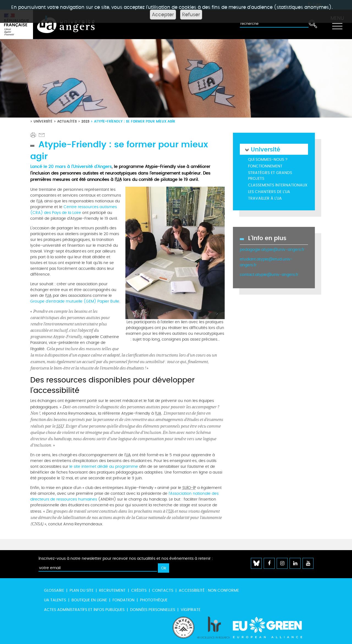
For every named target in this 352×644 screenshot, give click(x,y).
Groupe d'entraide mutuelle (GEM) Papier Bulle (75, 301)
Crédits (139, 590)
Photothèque (154, 600)
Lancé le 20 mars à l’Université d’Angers (71, 167)
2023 (85, 121)
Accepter (163, 15)
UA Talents (55, 600)
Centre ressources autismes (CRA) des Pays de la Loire (74, 210)
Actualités (67, 121)
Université (43, 121)
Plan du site (82, 590)
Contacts (163, 590)
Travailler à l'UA (265, 198)
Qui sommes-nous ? (268, 160)
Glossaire (54, 590)
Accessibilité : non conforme (209, 590)
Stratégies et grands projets (270, 176)
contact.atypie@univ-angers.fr (269, 275)
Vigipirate (191, 610)
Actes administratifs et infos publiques (84, 610)
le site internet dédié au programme (104, 467)
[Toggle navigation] (337, 25)
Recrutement (112, 590)
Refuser (191, 15)
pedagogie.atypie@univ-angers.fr (272, 250)
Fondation (123, 600)
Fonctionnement (265, 166)
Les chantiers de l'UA (269, 192)
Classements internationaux (278, 185)
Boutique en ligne (89, 600)
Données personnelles (153, 610)
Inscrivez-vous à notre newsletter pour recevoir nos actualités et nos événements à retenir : (126, 559)
